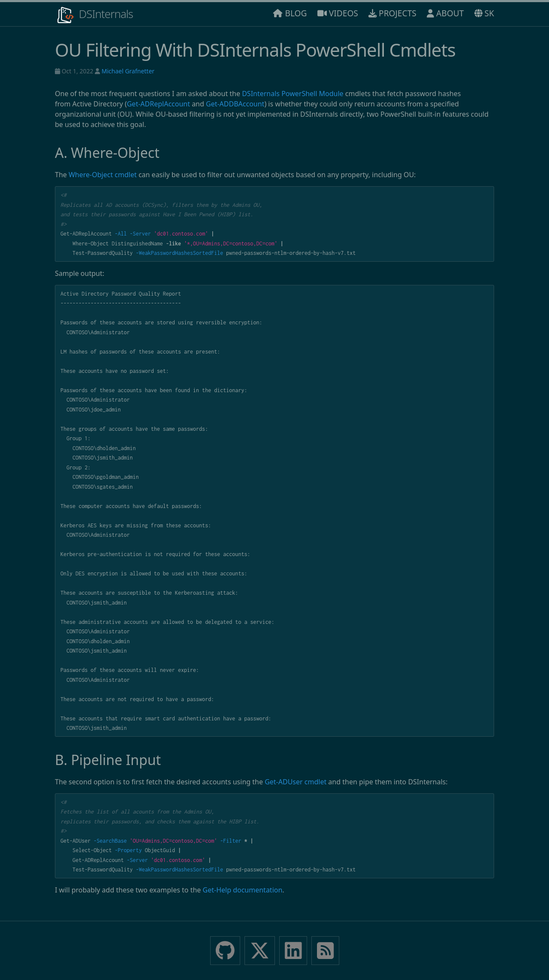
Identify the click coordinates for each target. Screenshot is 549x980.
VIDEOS (338, 13)
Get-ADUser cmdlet (296, 782)
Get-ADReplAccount (158, 104)
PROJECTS (392, 13)
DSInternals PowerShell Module (293, 94)
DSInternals (94, 15)
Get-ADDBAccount (235, 104)
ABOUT (445, 13)
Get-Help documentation (243, 890)
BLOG (290, 13)
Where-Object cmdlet (103, 175)
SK (484, 13)
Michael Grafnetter (128, 71)
